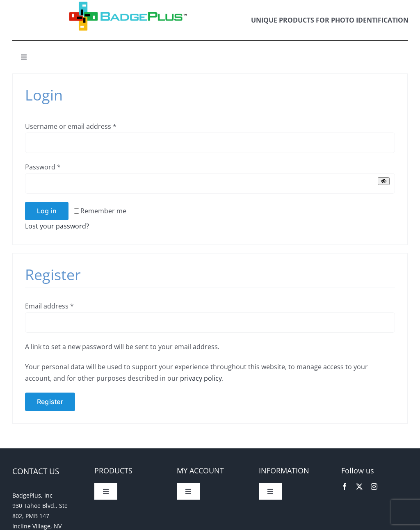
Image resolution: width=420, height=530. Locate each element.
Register (50, 402)
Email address (49, 306)
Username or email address (71, 126)
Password (43, 167)
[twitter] (359, 487)
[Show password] (384, 181)
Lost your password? (57, 226)
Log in (47, 211)
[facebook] (345, 487)
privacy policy (201, 378)
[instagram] (374, 487)
